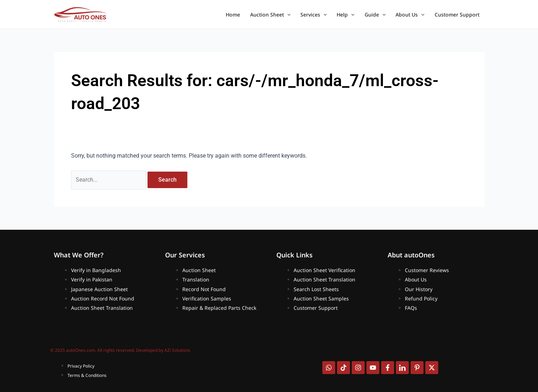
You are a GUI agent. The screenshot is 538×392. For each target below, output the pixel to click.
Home (233, 15)
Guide (375, 15)
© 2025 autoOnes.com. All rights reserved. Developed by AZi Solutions (120, 350)
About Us (410, 15)
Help (345, 15)
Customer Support (457, 15)
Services (314, 15)
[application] (287, 15)
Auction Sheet (270, 15)
